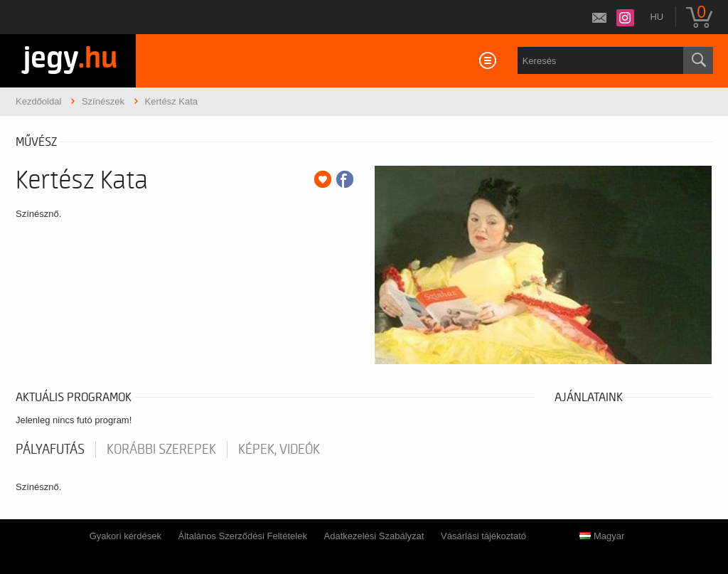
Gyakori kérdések (125, 536)
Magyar (602, 536)
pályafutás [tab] (50, 450)
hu (657, 17)
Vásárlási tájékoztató (483, 536)
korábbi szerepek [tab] (161, 450)
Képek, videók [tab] (279, 450)
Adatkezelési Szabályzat (374, 536)
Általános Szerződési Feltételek (243, 536)
